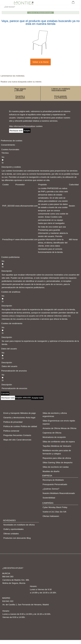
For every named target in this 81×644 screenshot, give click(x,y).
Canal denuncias (24, 440)
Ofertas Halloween (51, 516)
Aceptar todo (37, 398)
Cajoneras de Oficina (52, 433)
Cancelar (5, 393)
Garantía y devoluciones (14, 418)
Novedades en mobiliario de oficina (19, 525)
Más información (17, 126)
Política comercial (11, 431)
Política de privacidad (13, 422)
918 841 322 (8, 601)
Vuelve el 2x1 (49, 512)
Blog (29, 538)
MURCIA (6, 573)
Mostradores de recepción (54, 437)
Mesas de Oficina (69, 428)
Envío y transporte (11, 413)
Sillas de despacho (64, 463)
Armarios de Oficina (51, 428)
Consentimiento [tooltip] (8, 145)
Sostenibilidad (49, 498)
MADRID (6, 598)
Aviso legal (30, 418)
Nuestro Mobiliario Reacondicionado (59, 493)
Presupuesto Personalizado (55, 484)
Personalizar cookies (33, 126)
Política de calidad (29, 426)
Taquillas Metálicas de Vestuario (57, 446)
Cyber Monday (49, 507)
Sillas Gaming (49, 463)
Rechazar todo (16, 131)
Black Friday (62, 507)
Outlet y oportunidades (13, 529)
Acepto (27, 131)
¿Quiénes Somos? (51, 489)
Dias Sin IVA (61, 512)
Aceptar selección (23, 397)
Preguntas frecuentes (13, 435)
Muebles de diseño (51, 471)
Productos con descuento (15, 538)
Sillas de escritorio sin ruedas (56, 467)
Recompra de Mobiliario (53, 480)
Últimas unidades (11, 534)
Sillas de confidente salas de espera (59, 442)
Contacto (27, 435)
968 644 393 (8, 577)
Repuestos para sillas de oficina (57, 458)
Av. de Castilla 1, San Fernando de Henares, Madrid (26, 605)
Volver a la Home (40, 62)
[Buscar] (40, 7)
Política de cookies (12, 426)
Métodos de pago (28, 413)
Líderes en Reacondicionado (41, 13)
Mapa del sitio (10, 440)
